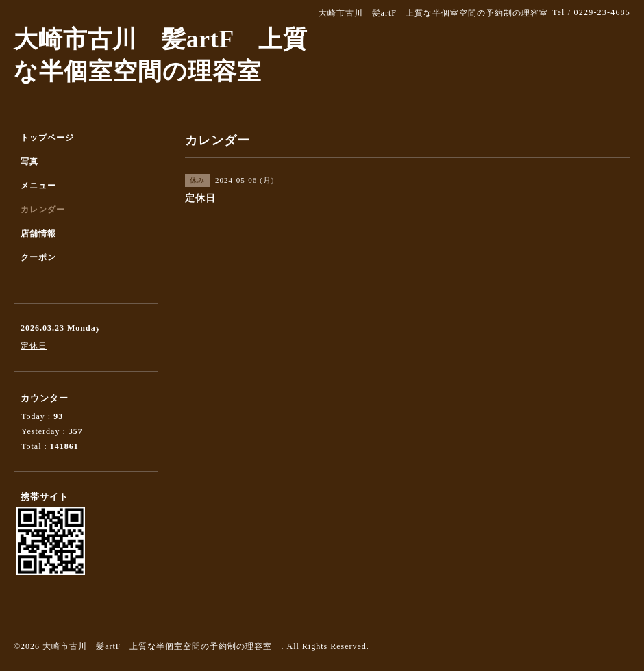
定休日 (34, 346)
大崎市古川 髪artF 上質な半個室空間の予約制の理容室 (162, 646)
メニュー (38, 186)
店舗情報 (38, 233)
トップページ (47, 138)
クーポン (38, 257)
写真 (29, 162)
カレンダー (43, 210)
